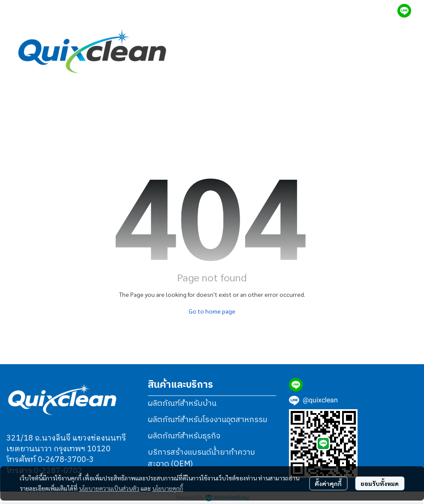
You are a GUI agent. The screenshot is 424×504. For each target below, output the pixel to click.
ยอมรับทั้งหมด (380, 483)
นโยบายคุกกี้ (168, 488)
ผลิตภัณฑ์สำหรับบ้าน (182, 404)
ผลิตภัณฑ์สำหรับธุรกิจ (184, 436)
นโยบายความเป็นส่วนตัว (109, 488)
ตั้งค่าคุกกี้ (328, 483)
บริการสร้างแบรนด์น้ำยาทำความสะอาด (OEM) (201, 458)
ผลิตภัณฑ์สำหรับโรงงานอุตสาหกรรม (208, 420)
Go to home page (212, 311)
